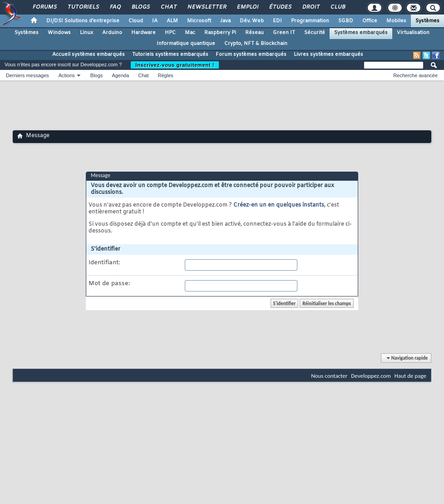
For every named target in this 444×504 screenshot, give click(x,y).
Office (370, 21)
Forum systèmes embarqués (251, 54)
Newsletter (206, 7)
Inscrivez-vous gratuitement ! (175, 65)
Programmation (310, 21)
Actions (67, 75)
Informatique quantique (186, 44)
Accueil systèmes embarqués (89, 54)
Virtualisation (413, 33)
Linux (86, 33)
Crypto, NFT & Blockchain (256, 44)
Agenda (120, 75)
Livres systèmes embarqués (328, 54)
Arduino (112, 33)
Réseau (254, 33)
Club (337, 7)
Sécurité (315, 33)
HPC (170, 33)
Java (225, 21)
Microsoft (199, 21)
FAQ (115, 7)
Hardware (143, 33)
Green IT (284, 33)
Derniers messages (27, 75)
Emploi (247, 7)
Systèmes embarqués (361, 33)
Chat (168, 7)
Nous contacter (329, 376)
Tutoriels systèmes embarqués (170, 54)
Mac (190, 33)
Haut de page (410, 376)
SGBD (346, 21)
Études (280, 7)
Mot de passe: (109, 284)
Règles (166, 75)
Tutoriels (83, 7)
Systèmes (427, 21)
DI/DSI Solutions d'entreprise (83, 21)
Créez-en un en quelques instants (279, 205)
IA (155, 21)
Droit (311, 7)
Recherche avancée (415, 75)
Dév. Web (252, 21)
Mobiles (396, 21)
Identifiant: (104, 263)
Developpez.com (371, 376)
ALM (172, 21)
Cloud (136, 21)
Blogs (140, 7)
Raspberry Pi (220, 33)
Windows (59, 33)
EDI (277, 21)
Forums (44, 7)
